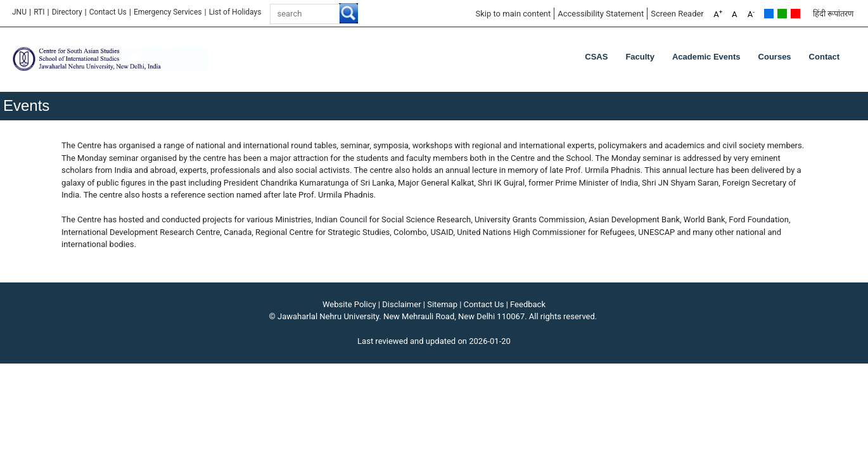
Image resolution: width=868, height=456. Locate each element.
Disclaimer (401, 304)
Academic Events (706, 57)
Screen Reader (677, 14)
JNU (19, 12)
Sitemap (442, 304)
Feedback (528, 304)
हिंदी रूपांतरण (833, 14)
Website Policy (349, 304)
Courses (775, 57)
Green (782, 14)
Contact (824, 57)
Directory (67, 12)
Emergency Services (168, 12)
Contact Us (108, 12)
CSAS (596, 57)
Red (795, 14)
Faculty (640, 57)
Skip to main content (513, 14)
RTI (39, 12)
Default (769, 14)
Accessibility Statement (601, 14)
